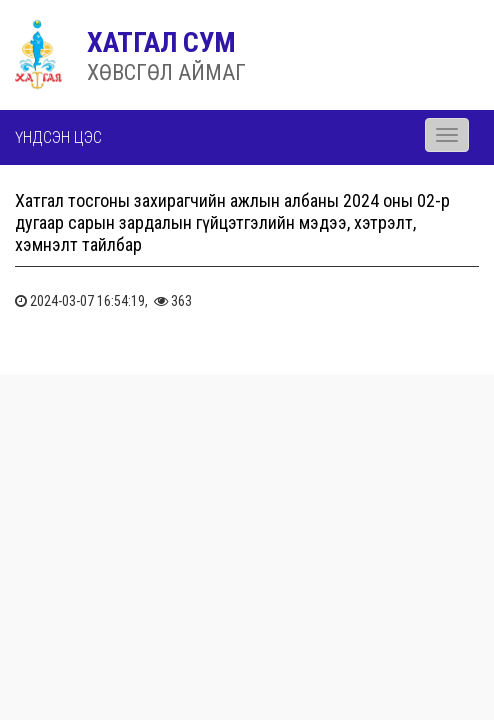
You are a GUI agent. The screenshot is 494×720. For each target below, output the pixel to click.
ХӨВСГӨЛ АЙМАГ (166, 72)
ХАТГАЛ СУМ (161, 42)
